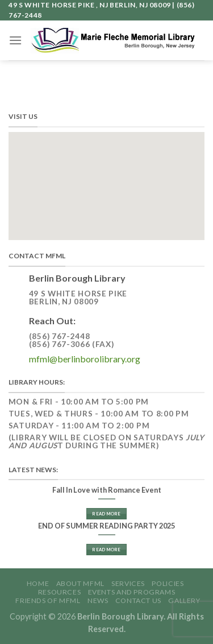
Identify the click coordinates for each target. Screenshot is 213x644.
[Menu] (15, 40)
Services (128, 583)
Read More (106, 514)
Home (38, 583)
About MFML (80, 583)
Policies (168, 583)
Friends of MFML (48, 600)
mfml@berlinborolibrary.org (85, 359)
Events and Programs (132, 592)
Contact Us (138, 600)
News (98, 600)
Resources (60, 592)
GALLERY (184, 600)
